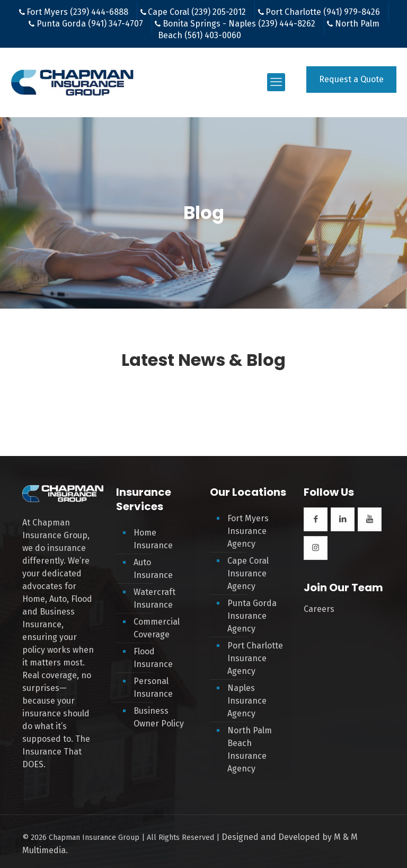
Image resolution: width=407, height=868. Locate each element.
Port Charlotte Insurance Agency (255, 658)
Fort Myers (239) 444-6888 (77, 12)
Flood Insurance (153, 658)
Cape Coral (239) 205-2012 (197, 12)
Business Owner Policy (159, 717)
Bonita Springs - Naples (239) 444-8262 (239, 24)
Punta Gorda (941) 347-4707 (90, 24)
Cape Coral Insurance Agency (248, 573)
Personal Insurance (153, 687)
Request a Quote (351, 79)
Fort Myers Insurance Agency (248, 531)
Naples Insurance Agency (247, 701)
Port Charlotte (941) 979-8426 (323, 12)
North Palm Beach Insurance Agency (250, 749)
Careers (319, 609)
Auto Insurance (153, 569)
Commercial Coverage (157, 628)
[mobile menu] (276, 82)
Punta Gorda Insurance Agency (252, 616)
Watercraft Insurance (154, 598)
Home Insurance (153, 539)
